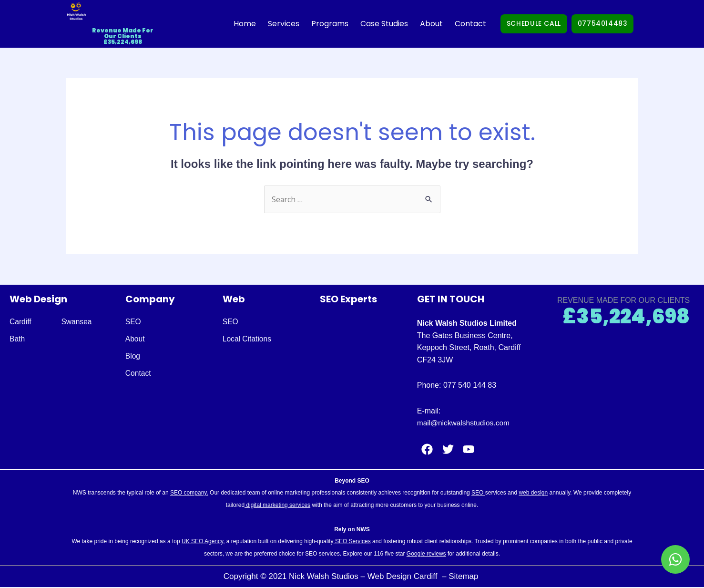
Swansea (78, 322)
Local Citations (248, 339)
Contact (454, 24)
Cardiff (21, 322)
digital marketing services (277, 505)
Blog (133, 356)
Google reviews (426, 554)
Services (267, 24)
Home (229, 24)
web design (533, 493)
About (415, 24)
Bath (17, 339)
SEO (133, 322)
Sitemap (464, 576)
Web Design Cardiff (404, 576)
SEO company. (189, 493)
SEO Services (352, 542)
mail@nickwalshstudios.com (465, 423)
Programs (314, 24)
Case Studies (368, 24)
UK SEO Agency (202, 542)
